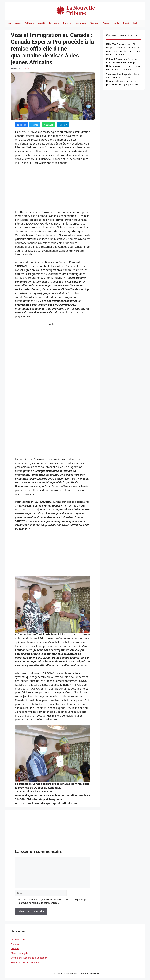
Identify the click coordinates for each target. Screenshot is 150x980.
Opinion (94, 23)
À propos (16, 944)
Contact (15, 948)
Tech (135, 23)
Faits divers (81, 23)
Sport (126, 23)
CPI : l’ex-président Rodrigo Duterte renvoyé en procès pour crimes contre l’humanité (123, 66)
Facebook (22, 125)
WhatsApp (48, 125)
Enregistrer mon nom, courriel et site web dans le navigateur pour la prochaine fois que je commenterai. (54, 901)
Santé (116, 23)
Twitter (35, 125)
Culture (67, 23)
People (106, 23)
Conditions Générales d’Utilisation (29, 958)
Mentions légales (20, 953)
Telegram (63, 125)
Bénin (18, 23)
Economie (54, 23)
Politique (29, 23)
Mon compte (18, 939)
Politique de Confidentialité (25, 962)
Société (41, 23)
